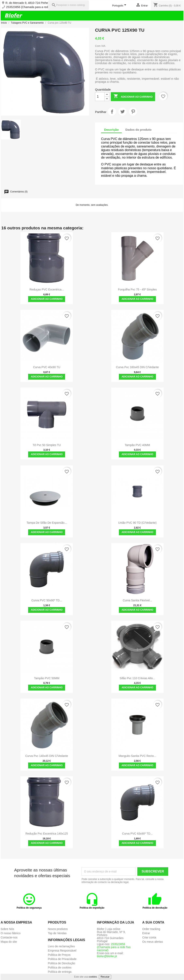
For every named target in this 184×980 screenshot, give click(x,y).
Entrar (146, 933)
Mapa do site (9, 942)
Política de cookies (60, 967)
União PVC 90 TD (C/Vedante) (137, 523)
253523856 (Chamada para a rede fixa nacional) (36, 7)
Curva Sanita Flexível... (137, 600)
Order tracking (151, 929)
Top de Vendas (57, 933)
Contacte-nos (9, 937)
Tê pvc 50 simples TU (47, 445)
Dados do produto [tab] (138, 130)
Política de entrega (60, 972)
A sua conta (153, 922)
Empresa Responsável (62, 951)
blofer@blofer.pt (107, 956)
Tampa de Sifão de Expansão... (47, 523)
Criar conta (149, 937)
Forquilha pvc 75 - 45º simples (137, 289)
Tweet (123, 112)
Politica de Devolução (62, 963)
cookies (93, 977)
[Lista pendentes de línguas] (120, 6)
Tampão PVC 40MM (137, 445)
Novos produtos (58, 929)
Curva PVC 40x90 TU (47, 367)
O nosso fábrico (11, 933)
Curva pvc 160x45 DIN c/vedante (137, 367)
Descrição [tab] (111, 130)
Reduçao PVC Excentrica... (47, 289)
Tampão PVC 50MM (47, 678)
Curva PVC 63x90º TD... (137, 834)
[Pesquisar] (69, 5)
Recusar (105, 977)
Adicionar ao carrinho (133, 97)
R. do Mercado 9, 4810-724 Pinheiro (28, 3)
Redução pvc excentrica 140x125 (47, 834)
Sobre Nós (7, 929)
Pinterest (133, 112)
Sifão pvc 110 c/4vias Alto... (137, 678)
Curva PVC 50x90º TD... (47, 600)
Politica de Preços (59, 955)
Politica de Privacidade (62, 959)
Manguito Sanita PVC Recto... (137, 756)
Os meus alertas (152, 942)
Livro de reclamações (61, 946)
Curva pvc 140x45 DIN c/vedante (47, 756)
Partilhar (112, 112)
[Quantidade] (100, 97)
